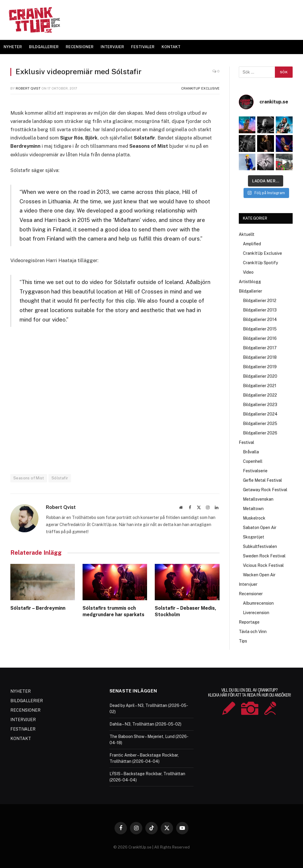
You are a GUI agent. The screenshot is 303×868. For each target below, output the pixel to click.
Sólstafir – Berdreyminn (38, 608)
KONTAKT (171, 47)
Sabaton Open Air (260, 528)
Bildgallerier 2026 (260, 433)
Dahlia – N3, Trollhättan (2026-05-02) (145, 724)
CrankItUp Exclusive (200, 88)
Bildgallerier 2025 (260, 424)
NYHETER (13, 47)
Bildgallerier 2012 (260, 301)
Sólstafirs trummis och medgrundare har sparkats (113, 611)
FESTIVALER (143, 47)
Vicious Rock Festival (263, 565)
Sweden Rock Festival (264, 556)
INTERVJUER (112, 47)
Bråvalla (251, 452)
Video (248, 272)
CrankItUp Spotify (260, 263)
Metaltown (253, 509)
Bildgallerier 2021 (260, 386)
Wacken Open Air (259, 575)
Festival (246, 442)
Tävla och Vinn (253, 632)
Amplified (252, 244)
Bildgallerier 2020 (260, 376)
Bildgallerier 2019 (260, 367)
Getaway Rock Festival (265, 490)
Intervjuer (248, 584)
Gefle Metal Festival (262, 480)
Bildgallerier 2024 (260, 414)
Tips (243, 641)
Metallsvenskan (258, 499)
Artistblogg (250, 282)
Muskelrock (254, 518)
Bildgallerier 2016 (260, 338)
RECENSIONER (80, 47)
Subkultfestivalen (260, 546)
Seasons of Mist (29, 478)
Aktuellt (247, 234)
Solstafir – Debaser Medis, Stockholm (186, 611)
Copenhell (253, 461)
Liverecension (256, 613)
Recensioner (251, 594)
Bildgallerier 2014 (260, 319)
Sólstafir (60, 478)
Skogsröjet (254, 537)
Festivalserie (255, 471)
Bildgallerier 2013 (260, 310)
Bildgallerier (250, 291)
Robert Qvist (28, 88)
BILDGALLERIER (44, 47)
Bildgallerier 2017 (260, 348)
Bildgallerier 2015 (260, 329)
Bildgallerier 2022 (260, 395)
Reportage (249, 622)
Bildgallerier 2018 (260, 357)
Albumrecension (258, 603)
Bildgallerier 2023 (260, 405)
